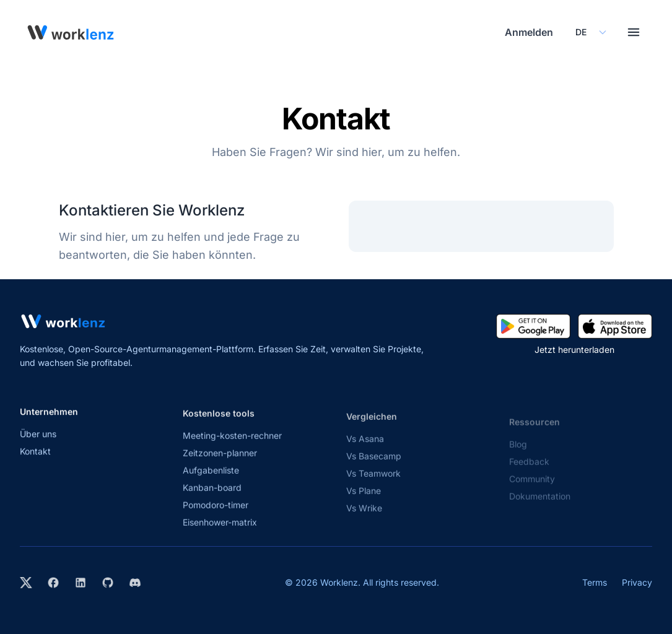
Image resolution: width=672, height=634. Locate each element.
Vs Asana (365, 451)
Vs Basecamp (374, 468)
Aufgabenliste (211, 480)
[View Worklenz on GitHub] (108, 583)
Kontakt (35, 457)
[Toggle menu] (634, 32)
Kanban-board (212, 497)
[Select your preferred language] (590, 32)
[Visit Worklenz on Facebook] (53, 583)
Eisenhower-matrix (220, 532)
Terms (595, 582)
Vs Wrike (364, 520)
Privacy (637, 582)
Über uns (38, 439)
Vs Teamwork (373, 486)
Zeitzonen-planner (220, 463)
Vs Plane (364, 503)
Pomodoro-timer (216, 515)
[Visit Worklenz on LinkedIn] (81, 583)
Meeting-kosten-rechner (232, 445)
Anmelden (529, 32)
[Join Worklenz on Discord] (135, 583)
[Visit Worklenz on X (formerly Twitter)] (26, 583)
